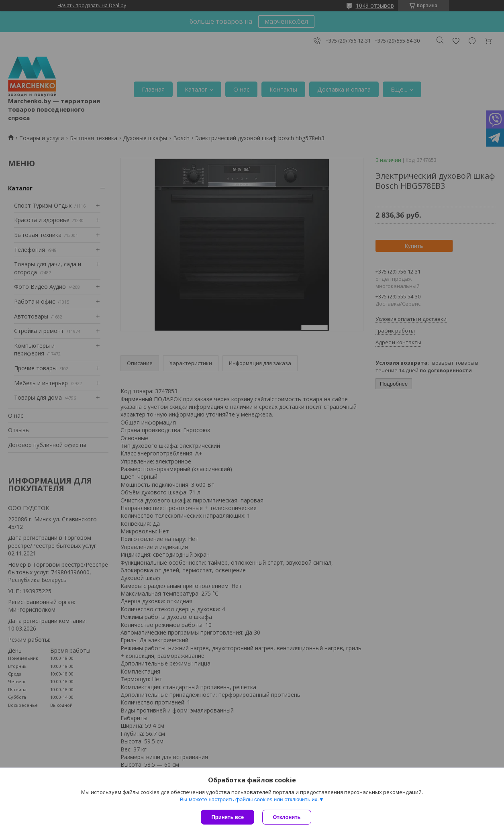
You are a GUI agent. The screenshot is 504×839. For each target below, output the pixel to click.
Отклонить (287, 817)
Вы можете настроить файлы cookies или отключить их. (249, 799)
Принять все (228, 817)
